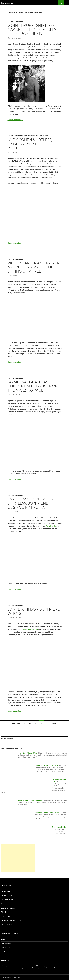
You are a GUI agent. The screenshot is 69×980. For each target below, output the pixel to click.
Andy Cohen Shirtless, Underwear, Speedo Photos (30, 144)
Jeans (3, 904)
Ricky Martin (51, 526)
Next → (56, 723)
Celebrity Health (7, 891)
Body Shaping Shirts (8, 908)
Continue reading (15, 120)
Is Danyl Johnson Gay (29, 629)
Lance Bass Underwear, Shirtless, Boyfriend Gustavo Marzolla (31, 503)
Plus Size (4, 912)
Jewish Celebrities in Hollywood (36, 136)
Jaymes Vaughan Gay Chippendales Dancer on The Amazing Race (33, 386)
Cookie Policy (6, 948)
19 (36, 723)
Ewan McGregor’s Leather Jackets (47, 813)
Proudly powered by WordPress (11, 977)
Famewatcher (7, 3)
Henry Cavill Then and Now (28, 753)
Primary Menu (66, 3)
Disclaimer (5, 952)
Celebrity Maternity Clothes (11, 920)
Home (3, 939)
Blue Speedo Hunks (59, 827)
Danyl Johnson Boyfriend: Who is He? (34, 611)
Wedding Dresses (7, 900)
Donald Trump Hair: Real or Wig (47, 765)
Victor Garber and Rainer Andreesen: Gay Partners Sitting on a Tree (33, 267)
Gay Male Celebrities (15, 21)
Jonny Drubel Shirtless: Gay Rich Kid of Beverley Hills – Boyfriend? (32, 29)
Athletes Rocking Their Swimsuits (30, 800)
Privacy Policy (6, 943)
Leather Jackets (7, 916)
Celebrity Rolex (7, 896)
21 (47, 723)
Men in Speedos (7, 924)
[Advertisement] (18, 858)
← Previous (15, 723)
